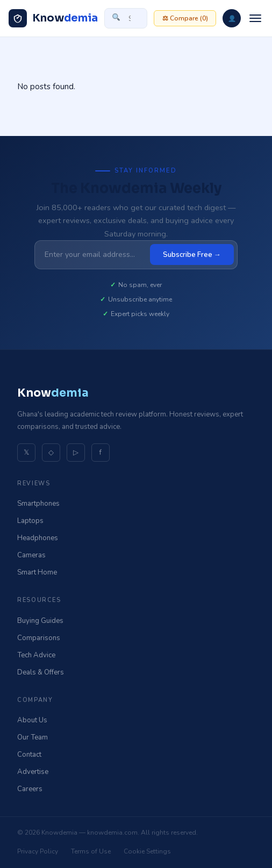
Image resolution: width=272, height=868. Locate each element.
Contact (29, 755)
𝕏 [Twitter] (26, 453)
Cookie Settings (147, 851)
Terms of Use (91, 851)
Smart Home (37, 572)
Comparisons (39, 638)
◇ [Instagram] (51, 453)
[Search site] (126, 19)
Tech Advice (36, 655)
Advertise (33, 772)
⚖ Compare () (185, 18)
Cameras (31, 555)
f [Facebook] (101, 453)
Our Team (33, 737)
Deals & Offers (41, 672)
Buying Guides (40, 621)
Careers (30, 789)
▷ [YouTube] (76, 453)
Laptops (30, 521)
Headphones (38, 538)
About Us (32, 720)
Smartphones (38, 504)
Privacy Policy (38, 851)
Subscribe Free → (192, 255)
